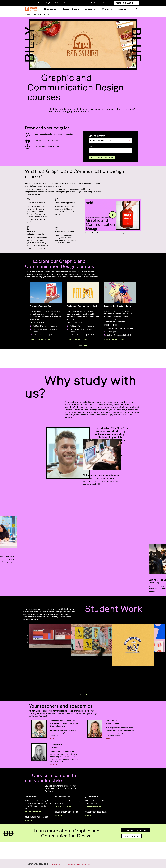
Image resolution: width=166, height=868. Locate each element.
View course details (38, 340)
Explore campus (32, 809)
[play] (113, 215)
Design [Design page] (49, 15)
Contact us (95, 3)
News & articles (82, 3)
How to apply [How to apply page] (89, 9)
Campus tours (57, 864)
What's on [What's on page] (106, 9)
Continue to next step (102, 157)
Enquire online (131, 852)
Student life (86, 864)
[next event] (86, 346)
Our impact (68, 3)
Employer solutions (53, 3)
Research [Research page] (122, 9)
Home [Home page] (27, 15)
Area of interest (97, 136)
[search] (136, 9)
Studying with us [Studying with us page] (70, 9)
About (40, 3)
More (52, 736)
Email (91, 146)
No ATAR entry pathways (72, 864)
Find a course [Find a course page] (50, 9)
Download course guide (136, 846)
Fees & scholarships (125, 3)
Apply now (107, 3)
